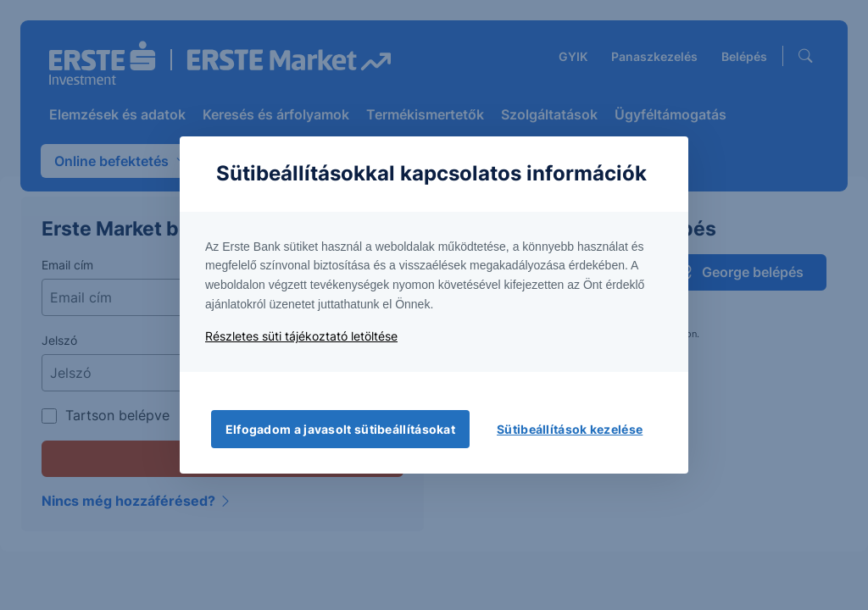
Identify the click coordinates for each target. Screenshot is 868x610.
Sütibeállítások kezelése (570, 429)
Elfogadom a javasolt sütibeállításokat (340, 429)
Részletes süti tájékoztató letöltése (301, 336)
